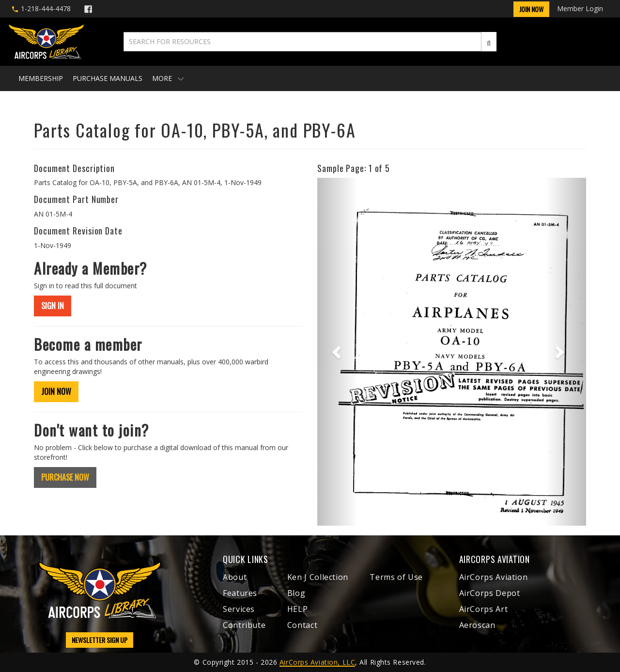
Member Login (580, 8)
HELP (298, 609)
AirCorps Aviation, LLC (317, 662)
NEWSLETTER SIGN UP (100, 640)
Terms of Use (396, 577)
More (168, 78)
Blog (296, 593)
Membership (41, 78)
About (235, 577)
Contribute (244, 625)
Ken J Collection (318, 577)
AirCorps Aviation (494, 577)
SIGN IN (53, 306)
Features (240, 593)
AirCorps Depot (490, 593)
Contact (302, 625)
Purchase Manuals (108, 78)
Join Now (531, 9)
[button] (337, 352)
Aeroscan (477, 625)
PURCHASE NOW (65, 477)
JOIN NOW (56, 391)
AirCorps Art (484, 609)
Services (239, 609)
